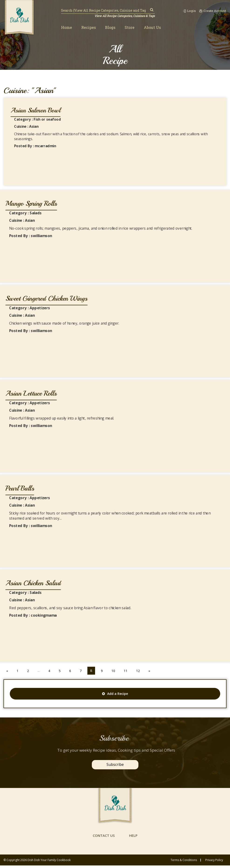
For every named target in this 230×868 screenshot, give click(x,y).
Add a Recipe (115, 694)
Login (187, 11)
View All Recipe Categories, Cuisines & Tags (124, 16)
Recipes (89, 28)
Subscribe (115, 764)
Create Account (212, 11)
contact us (103, 838)
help (134, 838)
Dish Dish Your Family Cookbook (49, 863)
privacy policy (214, 863)
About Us (152, 28)
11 (128, 670)
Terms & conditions (184, 863)
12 (141, 670)
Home (67, 28)
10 (115, 670)
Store (130, 28)
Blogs (110, 28)
